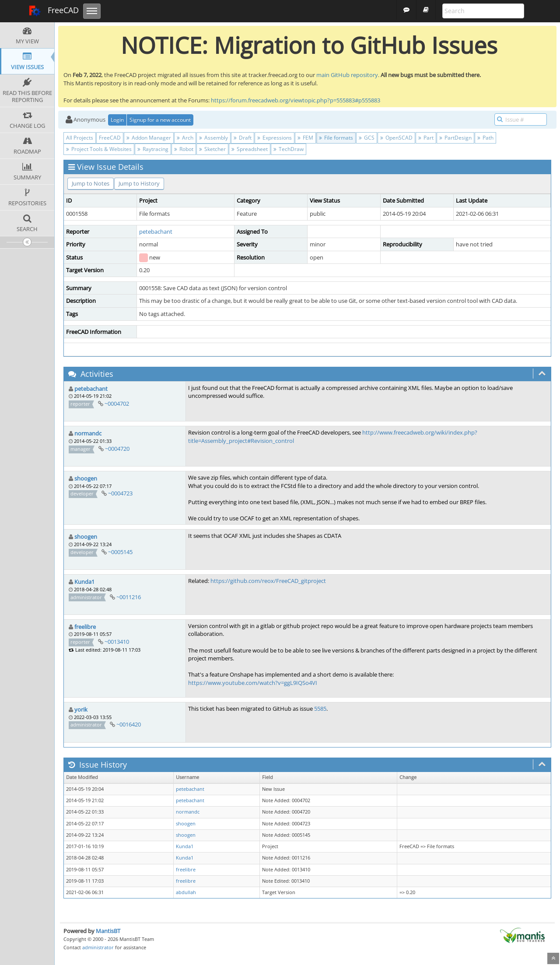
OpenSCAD (396, 138)
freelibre (85, 627)
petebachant (156, 232)
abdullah (186, 892)
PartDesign (455, 138)
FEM (305, 138)
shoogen (86, 478)
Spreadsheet (250, 149)
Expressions (275, 138)
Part (426, 138)
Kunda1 (84, 582)
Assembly (213, 138)
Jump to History (139, 183)
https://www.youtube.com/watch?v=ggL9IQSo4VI (253, 683)
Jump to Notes (91, 183)
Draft (243, 138)
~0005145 (120, 552)
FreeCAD (54, 11)
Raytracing (153, 149)
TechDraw (289, 149)
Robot (184, 149)
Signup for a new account (160, 120)
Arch (185, 138)
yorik (81, 709)
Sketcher (212, 149)
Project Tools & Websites (99, 149)
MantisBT (108, 931)
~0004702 (117, 404)
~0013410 (117, 642)
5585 (320, 709)
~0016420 (129, 724)
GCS (367, 138)
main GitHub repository (347, 75)
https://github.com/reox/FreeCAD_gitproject (268, 581)
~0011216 (129, 597)
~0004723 (120, 493)
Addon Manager (149, 138)
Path (485, 138)
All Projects (80, 138)
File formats (336, 138)
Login (117, 120)
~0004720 (117, 449)
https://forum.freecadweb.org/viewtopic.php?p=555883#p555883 (296, 100)
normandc (88, 433)
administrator (98, 947)
